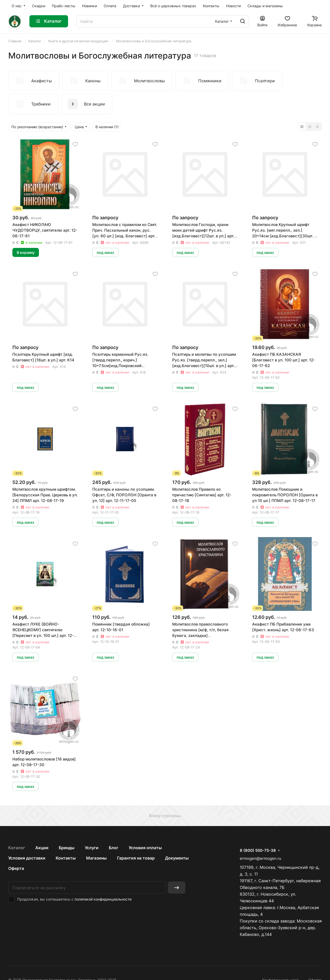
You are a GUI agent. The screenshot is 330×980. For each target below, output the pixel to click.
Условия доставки (27, 858)
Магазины (96, 858)
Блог (114, 848)
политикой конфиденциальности (103, 899)
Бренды (67, 848)
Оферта (16, 868)
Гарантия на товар (136, 858)
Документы (177, 858)
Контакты (66, 858)
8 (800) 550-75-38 (258, 851)
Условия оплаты (145, 848)
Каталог (17, 848)
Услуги (92, 848)
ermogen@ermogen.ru (261, 858)
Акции (42, 848)
